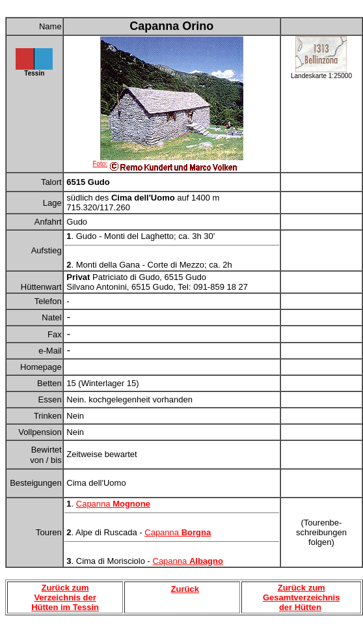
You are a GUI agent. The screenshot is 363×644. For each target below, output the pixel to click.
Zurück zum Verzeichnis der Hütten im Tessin (65, 597)
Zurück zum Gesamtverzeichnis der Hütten (302, 597)
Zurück (185, 589)
